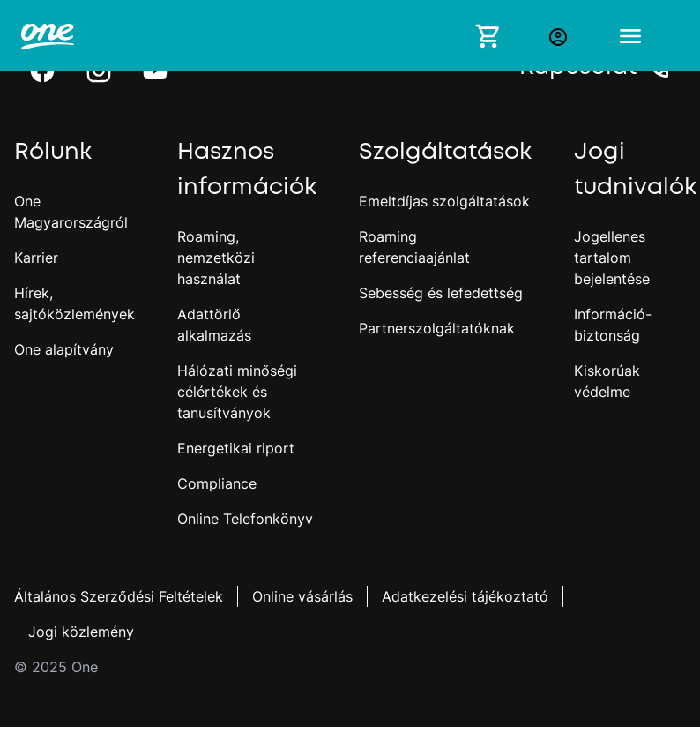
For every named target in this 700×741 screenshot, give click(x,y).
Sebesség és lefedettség (441, 293)
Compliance (217, 483)
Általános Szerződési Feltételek (119, 596)
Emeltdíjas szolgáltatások (444, 201)
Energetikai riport (236, 448)
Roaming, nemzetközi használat (216, 258)
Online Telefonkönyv (245, 519)
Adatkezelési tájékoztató (465, 596)
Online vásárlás (302, 596)
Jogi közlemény (81, 632)
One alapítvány (64, 349)
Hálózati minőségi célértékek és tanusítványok (237, 392)
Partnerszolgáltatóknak (437, 328)
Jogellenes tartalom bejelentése (612, 258)
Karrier (36, 258)
